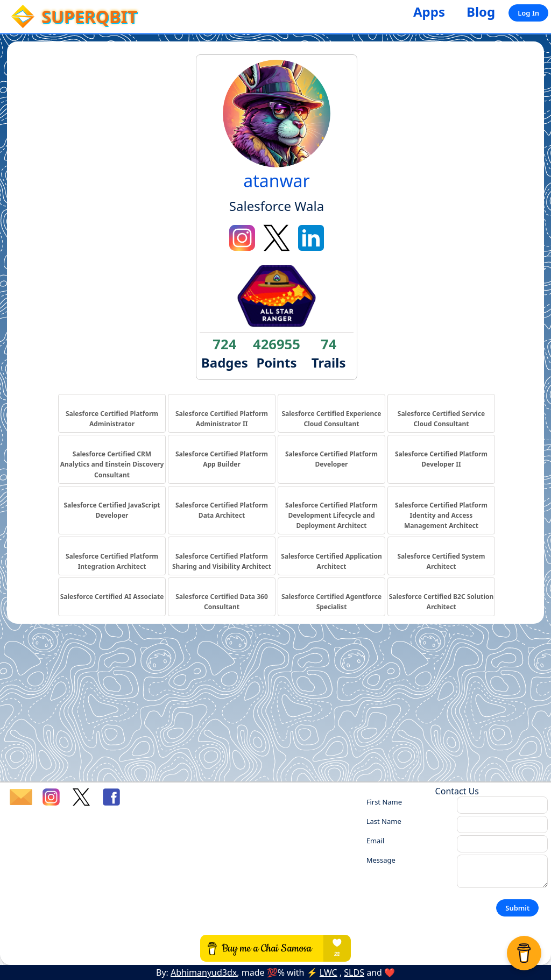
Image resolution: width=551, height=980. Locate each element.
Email (375, 841)
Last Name (384, 821)
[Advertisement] (275, 706)
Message (381, 860)
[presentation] (448, 914)
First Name (384, 802)
